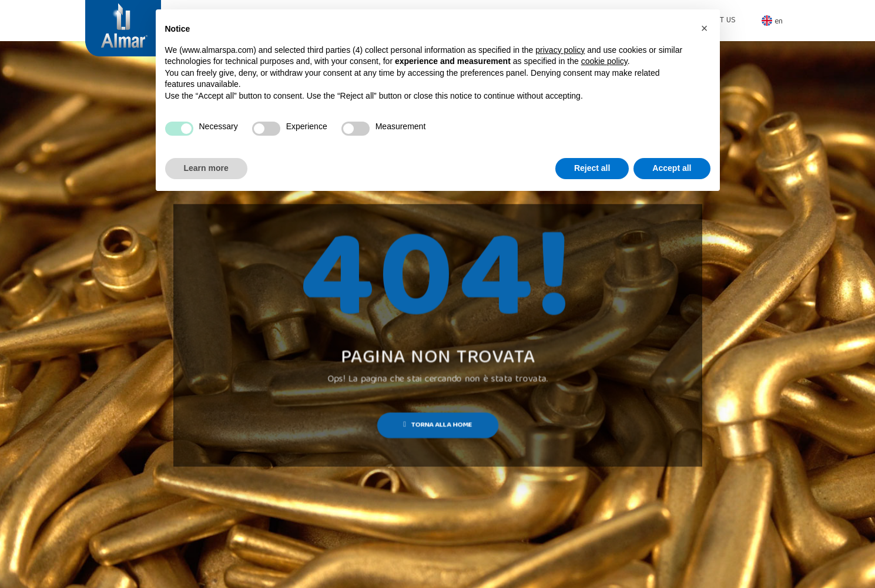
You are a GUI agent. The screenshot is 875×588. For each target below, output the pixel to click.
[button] (705, 28)
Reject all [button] (592, 168)
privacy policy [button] (560, 50)
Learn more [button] (206, 168)
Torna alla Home (438, 425)
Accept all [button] (672, 168)
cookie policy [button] (604, 61)
